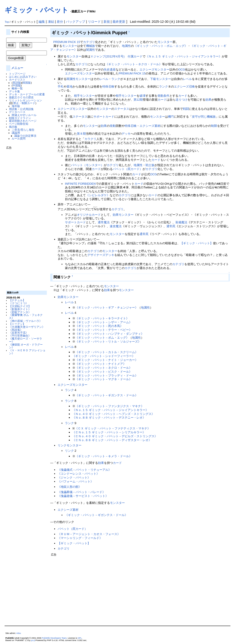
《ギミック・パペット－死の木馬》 (99, 326)
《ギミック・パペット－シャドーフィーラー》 (104, 356)
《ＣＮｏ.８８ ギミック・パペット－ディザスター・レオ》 (112, 440)
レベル (104, 79)
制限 (214, 126)
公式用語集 (27, 109)
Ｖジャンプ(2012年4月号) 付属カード (116, 56)
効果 (208, 100)
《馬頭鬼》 (16, 330)
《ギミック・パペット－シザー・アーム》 (104, 322)
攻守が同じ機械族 (204, 117)
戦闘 (186, 109)
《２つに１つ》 (19, 303)
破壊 (143, 96)
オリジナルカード (89, 215)
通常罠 (171, 226)
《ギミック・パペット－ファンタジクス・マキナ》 (110, 406)
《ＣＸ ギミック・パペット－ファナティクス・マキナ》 (113, 428)
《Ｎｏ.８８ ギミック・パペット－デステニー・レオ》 (109, 418)
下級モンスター (161, 79)
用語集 (13, 109)
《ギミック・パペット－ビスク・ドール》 (104, 372)
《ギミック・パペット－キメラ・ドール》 (104, 456)
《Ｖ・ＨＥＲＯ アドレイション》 (27, 352)
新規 (107, 22)
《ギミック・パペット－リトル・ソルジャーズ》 (108, 342)
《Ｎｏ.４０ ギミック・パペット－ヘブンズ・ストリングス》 (113, 414)
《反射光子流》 (19, 333)
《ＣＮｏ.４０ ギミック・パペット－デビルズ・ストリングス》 (115, 436)
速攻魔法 (116, 226)
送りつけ (182, 100)
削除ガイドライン (20, 118)
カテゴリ (89, 42)
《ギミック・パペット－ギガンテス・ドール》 (107, 395)
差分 (60, 22)
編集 (42, 22)
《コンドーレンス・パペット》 (78, 474)
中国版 (17, 85)
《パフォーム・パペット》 (76, 481)
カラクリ (90, 139)
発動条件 (163, 96)
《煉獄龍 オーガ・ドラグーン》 (26, 346)
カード (183, 96)
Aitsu (19, 633)
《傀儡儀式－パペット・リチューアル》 (84, 470)
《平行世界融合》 (20, 336)
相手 (77, 96)
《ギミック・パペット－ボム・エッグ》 (161, 46)
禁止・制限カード (24, 103)
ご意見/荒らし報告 (23, 130)
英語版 (17, 83)
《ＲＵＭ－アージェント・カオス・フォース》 (89, 534)
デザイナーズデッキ (101, 255)
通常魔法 (104, 222)
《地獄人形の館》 (70, 487)
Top (7, 22)
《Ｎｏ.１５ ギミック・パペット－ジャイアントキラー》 (184, 56)
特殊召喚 (108, 87)
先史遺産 (110, 70)
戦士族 (150, 165)
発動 (113, 126)
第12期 (138, 100)
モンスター (165, 42)
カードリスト (17, 80)
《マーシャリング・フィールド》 (80, 538)
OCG (182, 70)
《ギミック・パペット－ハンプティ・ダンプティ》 (110, 334)
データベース (17, 112)
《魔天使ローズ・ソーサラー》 (25, 340)
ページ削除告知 (19, 124)
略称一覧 (17, 88)
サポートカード (104, 117)
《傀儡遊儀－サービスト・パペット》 (83, 496)
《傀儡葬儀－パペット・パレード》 (81, 492)
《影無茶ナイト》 (20, 309)
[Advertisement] (25, 218)
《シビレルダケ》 (98, 195)
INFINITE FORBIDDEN (80, 184)
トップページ (17, 74)
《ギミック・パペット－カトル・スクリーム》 (107, 352)
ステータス (122, 109)
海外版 (16, 106)
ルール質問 (19, 138)
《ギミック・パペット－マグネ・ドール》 (104, 379)
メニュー (17, 68)
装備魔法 (181, 222)
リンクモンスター (70, 445)
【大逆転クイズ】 (20, 306)
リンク (69, 451)
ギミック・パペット (36, 10)
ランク (116, 79)
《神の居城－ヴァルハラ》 (25, 321)
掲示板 (13, 127)
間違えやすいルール (24, 115)
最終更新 (119, 22)
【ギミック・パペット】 (197, 243)
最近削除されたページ (23, 121)
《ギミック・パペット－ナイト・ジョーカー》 (107, 360)
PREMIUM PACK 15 (67, 42)
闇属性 (91, 50)
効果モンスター (123, 215)
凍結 (51, 22)
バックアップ (76, 22)
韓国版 (27, 83)
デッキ (126, 134)
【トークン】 (17, 324)
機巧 (171, 117)
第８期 (81, 134)
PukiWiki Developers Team (54, 638)
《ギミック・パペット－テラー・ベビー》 (104, 330)
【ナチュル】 (17, 300)
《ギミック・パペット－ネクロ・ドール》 (134, 64)
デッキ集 (14, 91)
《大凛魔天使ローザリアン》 (27, 327)
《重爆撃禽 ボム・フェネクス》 (26, 316)
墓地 (70, 87)
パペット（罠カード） (128, 169)
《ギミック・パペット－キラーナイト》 (102, 318)
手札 (61, 87)
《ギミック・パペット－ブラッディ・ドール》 (107, 376)
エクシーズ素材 (150, 126)
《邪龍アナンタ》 (20, 312)
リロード (94, 22)
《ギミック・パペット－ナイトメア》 (101, 364)
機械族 (91, 46)
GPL (80, 638)
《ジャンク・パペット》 (74, 478)
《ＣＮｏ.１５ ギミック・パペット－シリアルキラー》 (109, 432)
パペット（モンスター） (87, 165)
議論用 (16, 133)
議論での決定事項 (25, 136)
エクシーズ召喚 (184, 87)
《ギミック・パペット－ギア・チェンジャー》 (107, 308)
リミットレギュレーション (25, 100)
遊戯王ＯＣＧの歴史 (21, 97)
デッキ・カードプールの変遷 (27, 94)
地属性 (126, 46)
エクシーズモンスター (154, 70)
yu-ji (33, 640)
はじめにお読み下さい (23, 77)
